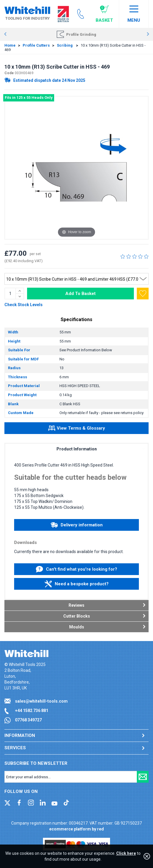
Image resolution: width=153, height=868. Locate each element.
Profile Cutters (36, 45)
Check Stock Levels (24, 305)
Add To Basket (80, 294)
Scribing (65, 45)
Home (10, 45)
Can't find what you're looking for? (76, 569)
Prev (5, 34)
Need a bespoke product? (77, 584)
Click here (126, 853)
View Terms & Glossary (77, 429)
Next (148, 34)
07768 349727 (28, 720)
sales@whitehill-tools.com (41, 701)
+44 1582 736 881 (32, 711)
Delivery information (77, 525)
